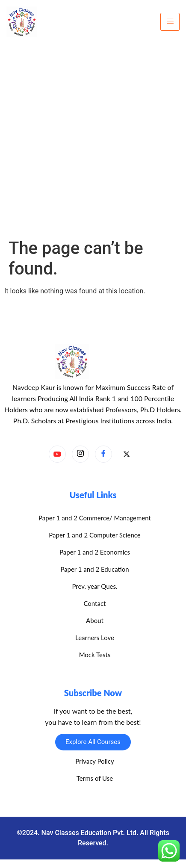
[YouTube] (57, 454)
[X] (127, 455)
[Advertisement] (93, 141)
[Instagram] (80, 454)
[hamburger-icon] (170, 22)
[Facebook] (103, 454)
